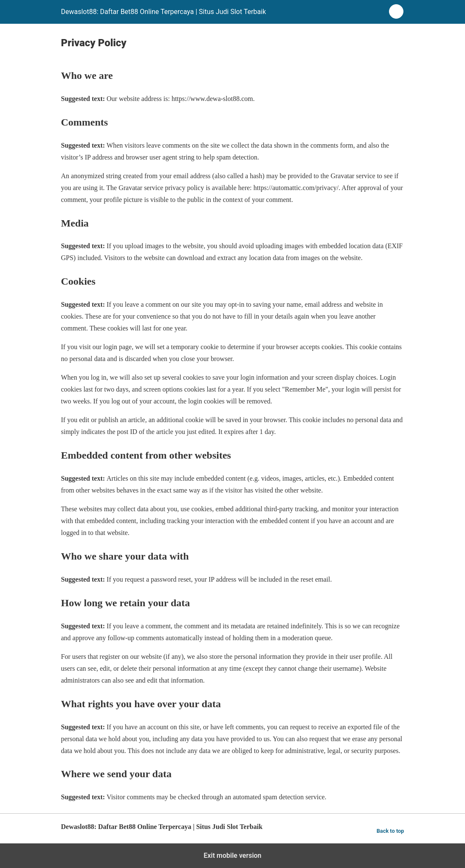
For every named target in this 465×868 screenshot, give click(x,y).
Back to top (390, 831)
